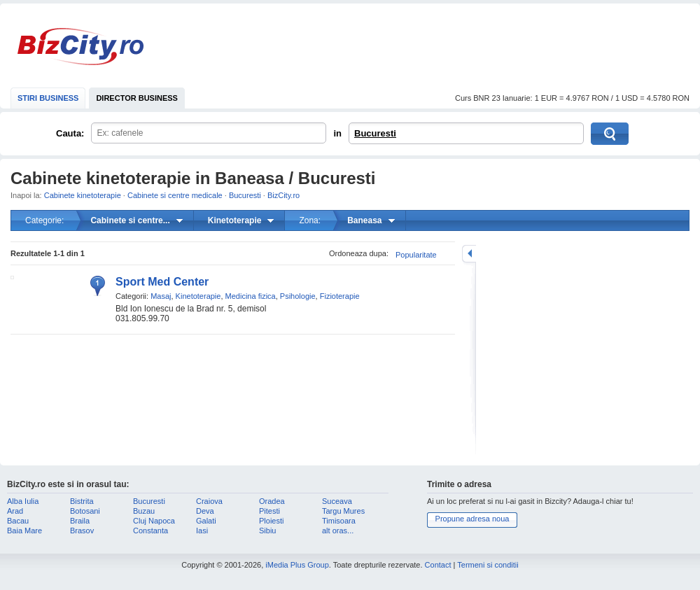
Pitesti (269, 511)
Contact (438, 565)
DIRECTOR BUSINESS (137, 98)
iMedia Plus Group (297, 565)
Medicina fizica (251, 296)
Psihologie (298, 296)
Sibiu (267, 531)
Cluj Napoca (154, 521)
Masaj (161, 296)
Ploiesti (271, 521)
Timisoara (339, 521)
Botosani (85, 511)
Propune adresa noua (472, 519)
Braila (80, 521)
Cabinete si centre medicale (175, 195)
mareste (469, 254)
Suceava (337, 501)
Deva (205, 511)
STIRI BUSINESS (48, 98)
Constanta (150, 531)
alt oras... (338, 531)
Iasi (202, 531)
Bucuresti (375, 133)
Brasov (82, 531)
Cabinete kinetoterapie (83, 195)
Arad (15, 511)
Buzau (144, 511)
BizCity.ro (80, 47)
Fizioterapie (340, 296)
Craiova (209, 501)
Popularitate (416, 255)
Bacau (18, 521)
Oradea (272, 501)
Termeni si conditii (488, 565)
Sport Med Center (162, 282)
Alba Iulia (23, 501)
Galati (206, 521)
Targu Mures (343, 511)
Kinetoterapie (198, 296)
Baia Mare (24, 531)
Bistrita (82, 501)
